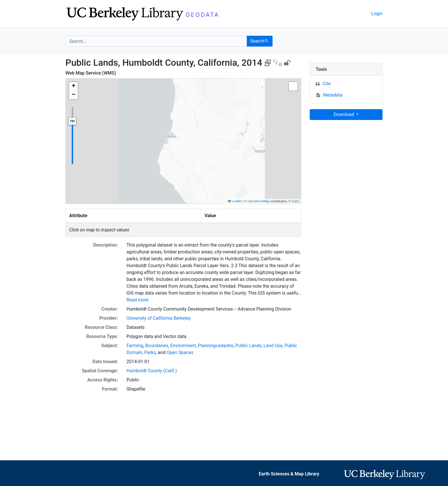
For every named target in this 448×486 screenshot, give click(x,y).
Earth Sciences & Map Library (289, 474)
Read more (138, 300)
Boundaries (157, 346)
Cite (327, 84)
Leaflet (235, 201)
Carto (296, 201)
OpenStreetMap (259, 201)
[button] (73, 86)
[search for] (156, 41)
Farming (135, 346)
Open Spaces (180, 352)
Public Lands (248, 346)
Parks (150, 352)
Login (377, 14)
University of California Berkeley (159, 318)
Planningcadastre (216, 346)
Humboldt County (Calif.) (152, 371)
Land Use (273, 346)
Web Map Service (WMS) (91, 73)
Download (344, 114)
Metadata (333, 95)
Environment (183, 346)
